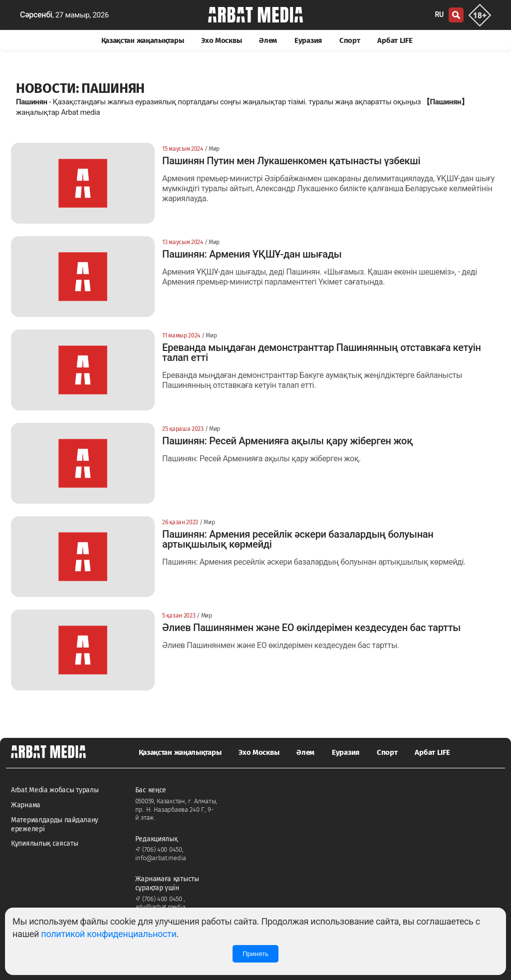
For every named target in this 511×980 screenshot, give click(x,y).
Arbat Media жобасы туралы (55, 790)
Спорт (350, 40)
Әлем (268, 40)
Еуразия (308, 40)
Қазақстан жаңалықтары (143, 40)
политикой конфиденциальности (109, 934)
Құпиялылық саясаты (45, 843)
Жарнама (26, 805)
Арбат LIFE (395, 40)
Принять (255, 954)
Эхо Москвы (221, 40)
